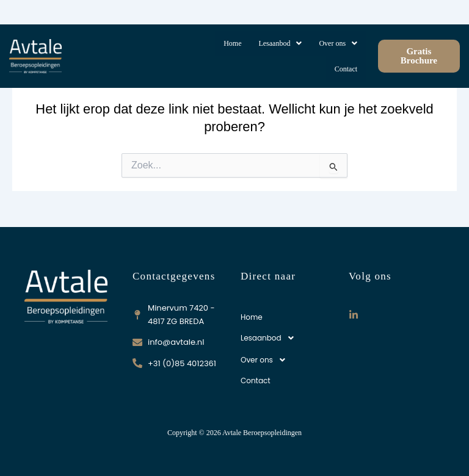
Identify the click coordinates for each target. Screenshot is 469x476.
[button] (280, 43)
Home (232, 43)
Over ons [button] (338, 43)
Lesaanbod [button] (280, 43)
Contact (346, 69)
